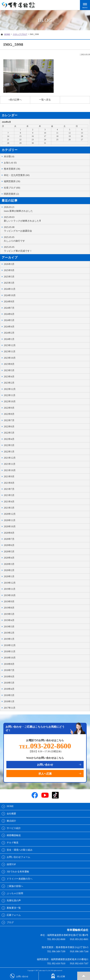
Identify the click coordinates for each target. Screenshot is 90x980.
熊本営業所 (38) (12, 169)
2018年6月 (9, 677)
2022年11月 (10, 395)
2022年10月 (10, 402)
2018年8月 (9, 664)
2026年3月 (9, 264)
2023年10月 (10, 358)
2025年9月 (9, 270)
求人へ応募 (45, 774)
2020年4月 (9, 558)
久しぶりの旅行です (46, 239)
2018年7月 (9, 670)
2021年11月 (10, 464)
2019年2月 (9, 633)
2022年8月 (9, 414)
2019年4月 (9, 620)
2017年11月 (10, 708)
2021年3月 (9, 508)
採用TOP (11, 864)
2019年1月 (9, 639)
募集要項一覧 (14, 908)
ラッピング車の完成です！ (46, 249)
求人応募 (58, 976)
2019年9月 (9, 602)
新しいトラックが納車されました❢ (46, 219)
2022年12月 (10, 389)
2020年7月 (9, 539)
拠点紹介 (11, 821)
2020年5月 (9, 552)
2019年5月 (9, 614)
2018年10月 (10, 658)
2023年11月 (10, 352)
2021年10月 (10, 470)
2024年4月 (9, 327)
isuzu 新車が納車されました (46, 209)
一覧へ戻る (45, 100)
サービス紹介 (14, 828)
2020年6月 (9, 545)
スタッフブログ (20, 34)
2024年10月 (10, 295)
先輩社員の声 (14, 901)
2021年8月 (9, 483)
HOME (7, 34)
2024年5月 (9, 320)
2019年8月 (9, 608)
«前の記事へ (15, 100)
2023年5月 (9, 370)
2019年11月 (10, 589)
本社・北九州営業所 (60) (17, 175)
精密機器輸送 (14, 835)
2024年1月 (9, 339)
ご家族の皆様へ (15, 886)
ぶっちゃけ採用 (15, 893)
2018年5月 (9, 683)
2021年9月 (9, 477)
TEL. (45, 747)
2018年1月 (9, 701)
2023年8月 (9, 364)
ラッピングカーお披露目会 (46, 229)
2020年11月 (10, 520)
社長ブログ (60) (12, 188)
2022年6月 (9, 427)
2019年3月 (9, 627)
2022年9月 (9, 408)
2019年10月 (10, 595)
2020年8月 (9, 533)
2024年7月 (9, 308)
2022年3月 (9, 445)
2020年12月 (10, 514)
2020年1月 (9, 576)
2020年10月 (10, 527)
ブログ (10, 922)
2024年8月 (9, 302)
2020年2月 (9, 570)
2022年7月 (9, 420)
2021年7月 (9, 489)
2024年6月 (9, 314)
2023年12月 (10, 345)
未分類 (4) (9, 157)
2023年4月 (9, 377)
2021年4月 (9, 502)
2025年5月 (9, 277)
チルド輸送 (13, 843)
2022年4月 (9, 439)
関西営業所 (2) (11, 194)
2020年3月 (9, 564)
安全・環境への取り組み (20, 850)
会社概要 (11, 814)
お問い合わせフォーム (18, 857)
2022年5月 (9, 433)
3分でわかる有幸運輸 (18, 872)
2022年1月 (9, 452)
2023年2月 (9, 383)
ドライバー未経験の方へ (20, 879)
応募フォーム (14, 915)
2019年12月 (10, 583)
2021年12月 (10, 458)
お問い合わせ (45, 765)
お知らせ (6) (10, 163)
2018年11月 (10, 652)
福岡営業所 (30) (12, 181)
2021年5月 (9, 495)
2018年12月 (10, 645)
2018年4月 (9, 689)
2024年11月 (10, 289)
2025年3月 (9, 283)
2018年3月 (9, 695)
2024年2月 (9, 333)
